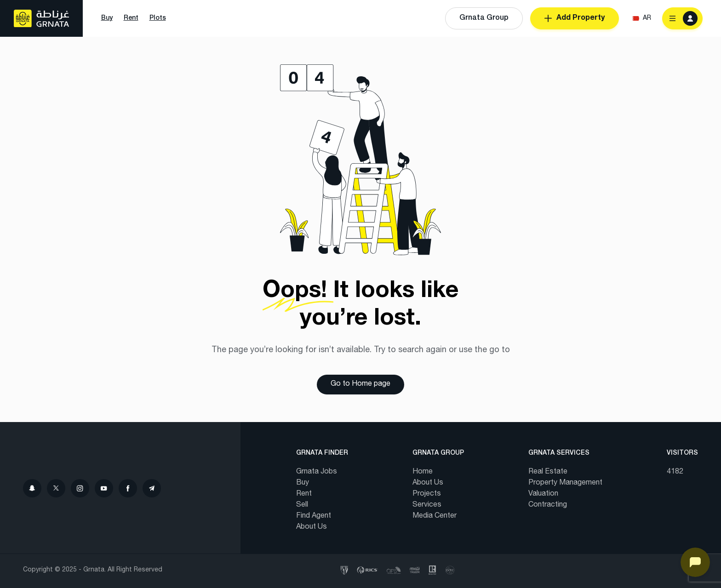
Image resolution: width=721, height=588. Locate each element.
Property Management (565, 483)
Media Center (435, 516)
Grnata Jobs (317, 472)
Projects (427, 494)
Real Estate (548, 472)
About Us (312, 527)
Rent (304, 494)
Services (427, 505)
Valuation (543, 494)
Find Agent (314, 516)
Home (423, 472)
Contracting (548, 505)
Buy (303, 483)
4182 (675, 472)
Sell (302, 505)
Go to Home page (360, 384)
